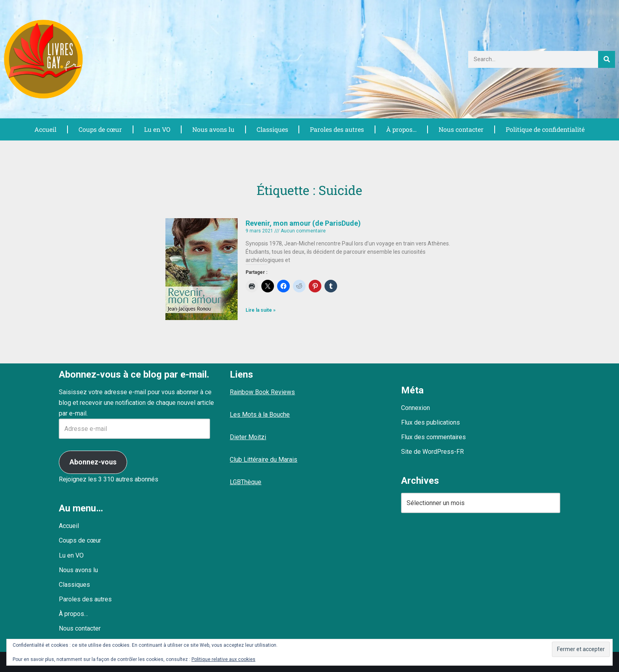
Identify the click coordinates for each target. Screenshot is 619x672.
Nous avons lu (213, 129)
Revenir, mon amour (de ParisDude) (303, 223)
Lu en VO (157, 129)
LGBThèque (246, 482)
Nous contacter (460, 129)
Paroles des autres (336, 129)
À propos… (400, 129)
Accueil (45, 129)
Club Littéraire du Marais (264, 460)
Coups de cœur (100, 129)
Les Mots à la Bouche (260, 415)
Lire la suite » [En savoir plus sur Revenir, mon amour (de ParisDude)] (261, 310)
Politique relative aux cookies (223, 659)
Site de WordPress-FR (432, 452)
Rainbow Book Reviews (262, 392)
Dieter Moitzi (248, 437)
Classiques (272, 129)
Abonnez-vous (93, 462)
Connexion (415, 408)
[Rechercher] (607, 59)
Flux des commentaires (433, 437)
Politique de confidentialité (545, 129)
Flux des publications (430, 422)
